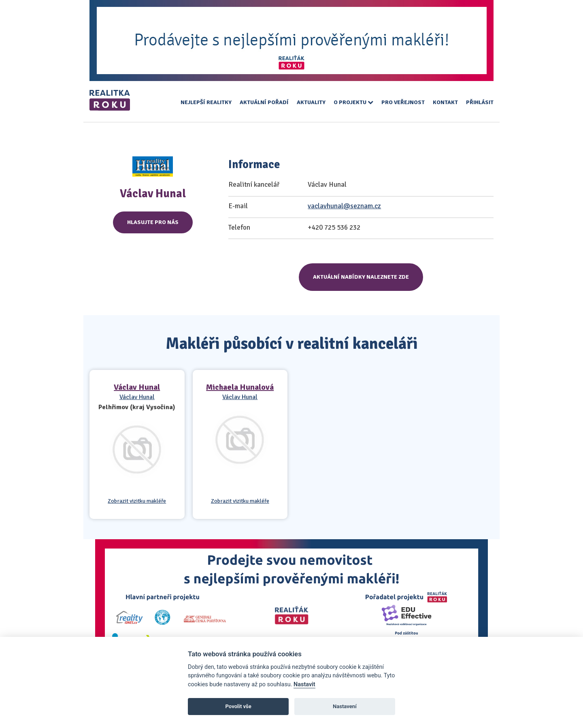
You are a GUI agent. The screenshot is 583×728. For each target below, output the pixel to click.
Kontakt (445, 102)
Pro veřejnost (403, 102)
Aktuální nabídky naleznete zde (361, 277)
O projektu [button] (353, 102)
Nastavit (304, 684)
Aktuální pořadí (264, 102)
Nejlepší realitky (206, 102)
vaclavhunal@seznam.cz (344, 206)
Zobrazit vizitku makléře (137, 501)
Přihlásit (480, 102)
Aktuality (311, 102)
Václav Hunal (137, 387)
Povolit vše (238, 706)
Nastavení (345, 706)
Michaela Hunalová (240, 387)
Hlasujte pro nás (153, 222)
